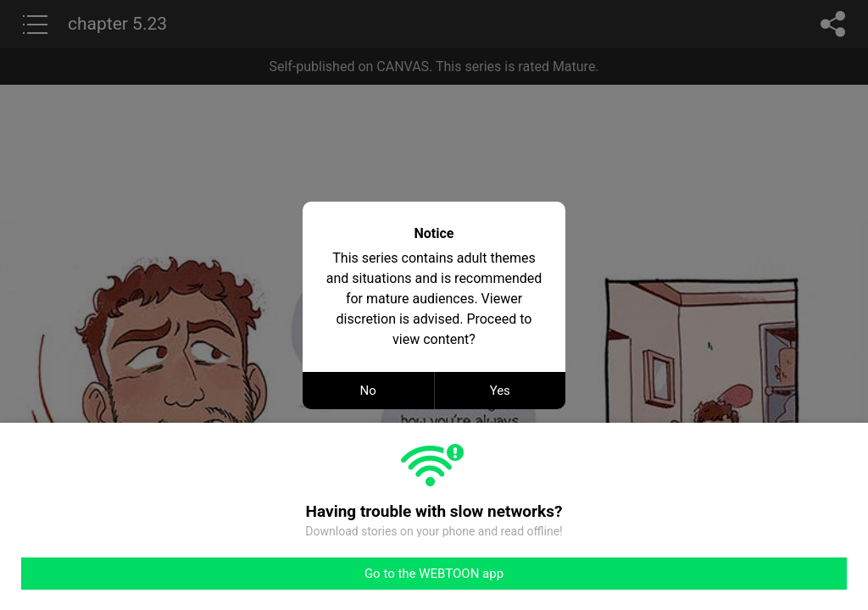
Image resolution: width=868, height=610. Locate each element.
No (368, 391)
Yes (500, 391)
